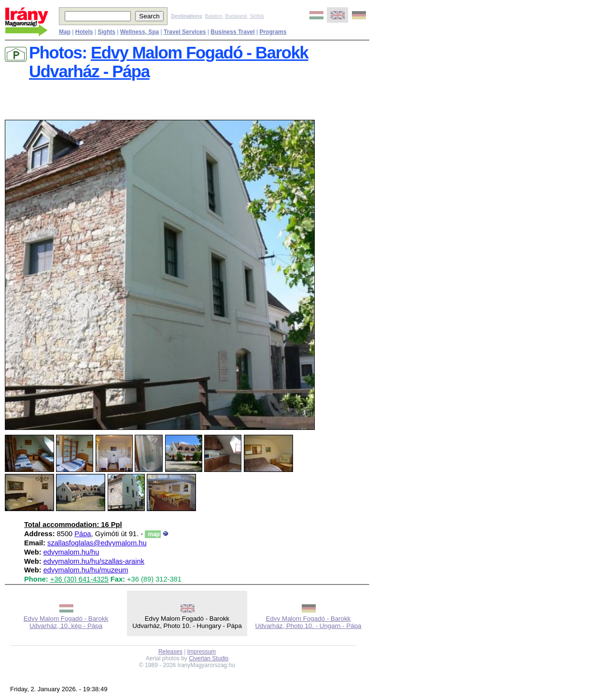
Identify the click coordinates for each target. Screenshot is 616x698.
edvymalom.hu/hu (71, 552)
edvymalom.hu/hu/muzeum (86, 570)
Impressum (202, 652)
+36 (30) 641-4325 (79, 579)
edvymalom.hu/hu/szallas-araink (94, 561)
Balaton (213, 16)
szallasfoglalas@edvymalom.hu (97, 543)
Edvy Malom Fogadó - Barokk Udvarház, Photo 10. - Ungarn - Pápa (308, 622)
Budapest (236, 16)
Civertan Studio (209, 658)
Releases (170, 652)
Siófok (257, 16)
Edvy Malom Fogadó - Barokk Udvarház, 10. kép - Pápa (66, 622)
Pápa (83, 534)
